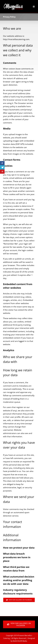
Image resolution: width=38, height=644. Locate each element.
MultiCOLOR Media (20, 641)
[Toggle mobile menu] (34, 7)
